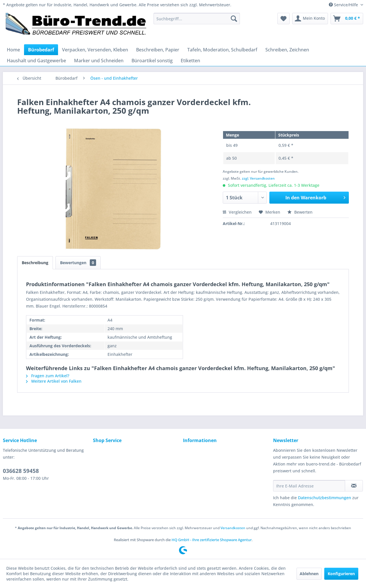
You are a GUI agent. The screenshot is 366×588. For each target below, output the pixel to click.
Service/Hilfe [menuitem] (344, 5)
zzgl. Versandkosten (258, 178)
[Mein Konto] (310, 19)
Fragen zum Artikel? (48, 376)
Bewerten (300, 212)
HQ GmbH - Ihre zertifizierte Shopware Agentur (212, 540)
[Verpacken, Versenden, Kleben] (95, 50)
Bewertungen (78, 263)
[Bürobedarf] (41, 50)
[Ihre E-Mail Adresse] (309, 486)
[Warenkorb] (347, 19)
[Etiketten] (190, 61)
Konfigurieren (341, 574)
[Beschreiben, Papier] (158, 50)
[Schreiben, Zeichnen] (287, 50)
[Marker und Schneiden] (99, 61)
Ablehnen (309, 574)
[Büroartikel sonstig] (152, 61)
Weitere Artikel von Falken (54, 381)
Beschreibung (35, 263)
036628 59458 (21, 471)
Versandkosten (233, 528)
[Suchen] (234, 19)
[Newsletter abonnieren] (354, 486)
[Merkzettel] (284, 19)
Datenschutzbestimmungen (325, 498)
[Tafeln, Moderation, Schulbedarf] (222, 50)
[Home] (13, 50)
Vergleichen (237, 212)
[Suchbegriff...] (197, 19)
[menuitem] (197, 19)
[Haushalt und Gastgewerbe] (36, 61)
